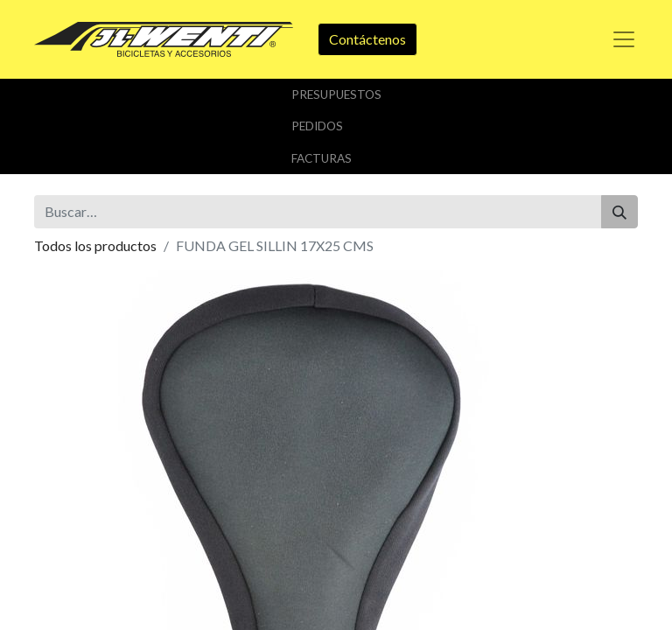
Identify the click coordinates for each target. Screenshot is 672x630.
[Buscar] (619, 212)
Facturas (322, 158)
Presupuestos (336, 94)
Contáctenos (367, 39)
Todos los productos (95, 245)
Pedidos (317, 126)
